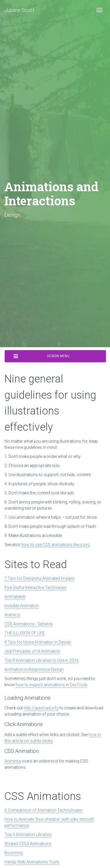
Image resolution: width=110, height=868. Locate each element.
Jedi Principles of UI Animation (32, 651)
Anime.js (12, 615)
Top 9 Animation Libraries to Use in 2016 (42, 660)
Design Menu (42, 356)
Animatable (15, 597)
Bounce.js (14, 853)
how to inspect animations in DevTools (51, 685)
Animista (13, 761)
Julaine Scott (19, 10)
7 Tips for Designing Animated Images (39, 578)
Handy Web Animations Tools (32, 862)
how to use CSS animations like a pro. (56, 545)
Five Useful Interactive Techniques (35, 587)
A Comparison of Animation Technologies (43, 810)
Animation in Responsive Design (34, 669)
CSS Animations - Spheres (29, 624)
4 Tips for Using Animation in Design (38, 642)
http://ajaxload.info (41, 708)
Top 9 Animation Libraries (28, 835)
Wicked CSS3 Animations (28, 844)
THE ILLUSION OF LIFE (25, 633)
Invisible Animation (22, 606)
